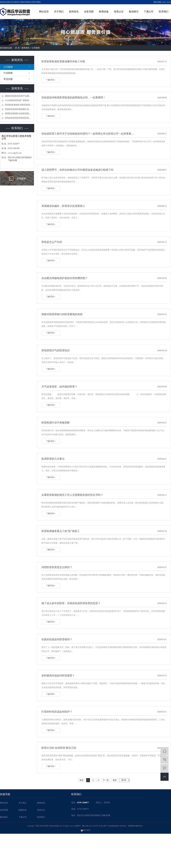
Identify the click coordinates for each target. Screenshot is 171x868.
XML (169, 2)
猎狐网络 (132, 826)
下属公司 (149, 12)
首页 (82, 780)
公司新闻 (36, 48)
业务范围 (89, 12)
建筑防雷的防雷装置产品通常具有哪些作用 (19, 96)
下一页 (106, 780)
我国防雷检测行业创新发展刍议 (19, 114)
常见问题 (8, 79)
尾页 (115, 780)
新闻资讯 (74, 12)
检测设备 (104, 12)
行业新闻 (8, 73)
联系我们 (164, 12)
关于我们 (59, 12)
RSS (164, 2)
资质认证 (119, 12)
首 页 (17, 48)
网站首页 (44, 12)
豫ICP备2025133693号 (90, 826)
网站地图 (157, 2)
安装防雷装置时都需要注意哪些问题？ (19, 109)
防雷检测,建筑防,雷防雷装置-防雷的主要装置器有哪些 (19, 105)
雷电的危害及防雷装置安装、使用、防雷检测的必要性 (19, 118)
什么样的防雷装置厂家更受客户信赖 (19, 100)
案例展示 (134, 12)
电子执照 (85, 830)
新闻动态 (41, 803)
